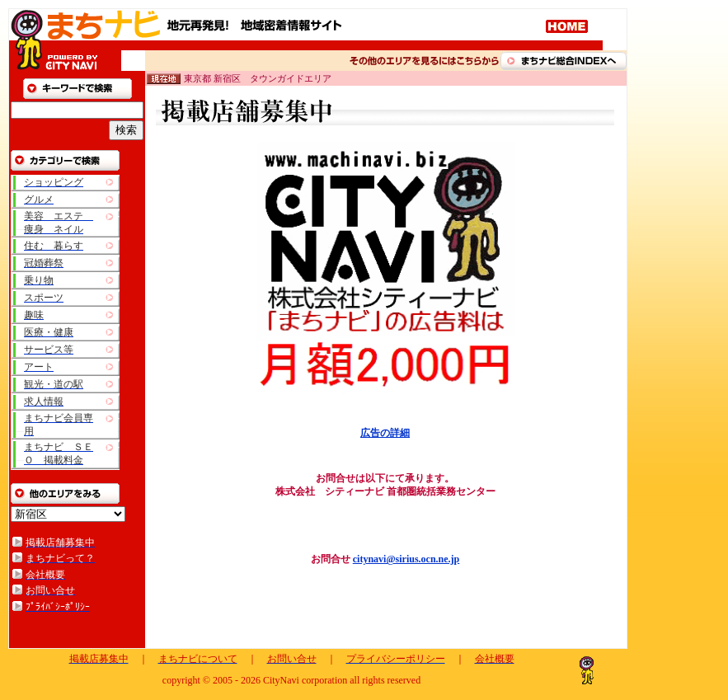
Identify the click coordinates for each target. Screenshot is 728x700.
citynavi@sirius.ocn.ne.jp (406, 559)
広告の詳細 (385, 433)
